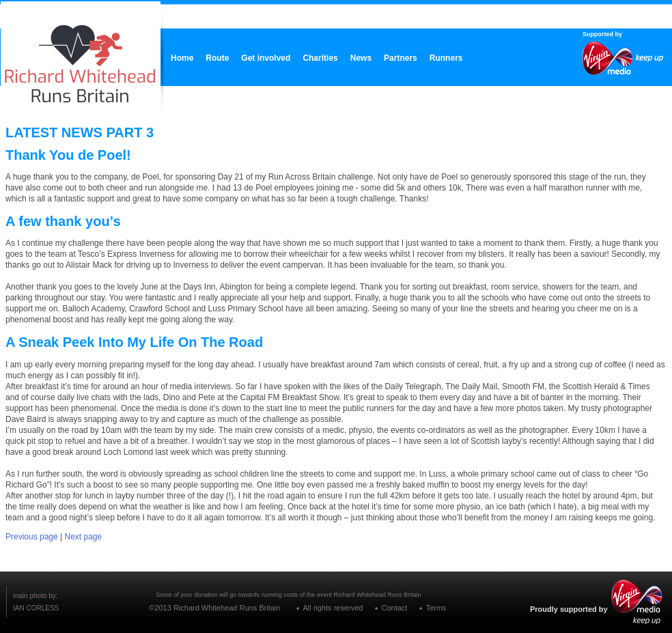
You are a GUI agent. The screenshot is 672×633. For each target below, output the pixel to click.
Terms (436, 608)
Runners (446, 58)
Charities (320, 58)
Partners (401, 58)
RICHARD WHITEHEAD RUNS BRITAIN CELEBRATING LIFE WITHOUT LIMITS (80, 55)
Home (182, 58)
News (361, 58)
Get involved (266, 58)
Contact (394, 608)
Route (217, 58)
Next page (84, 537)
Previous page (32, 537)
